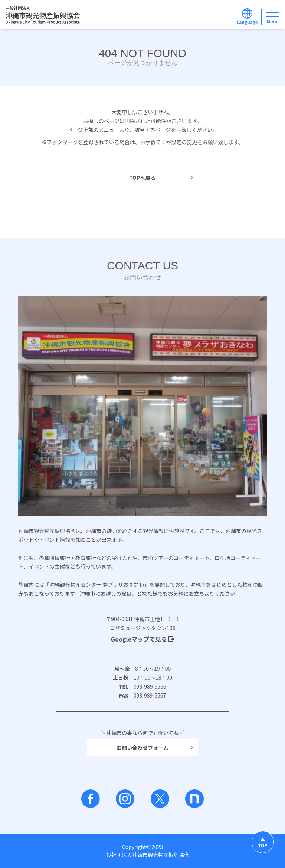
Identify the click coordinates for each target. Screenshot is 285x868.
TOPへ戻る (162, 178)
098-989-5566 (147, 686)
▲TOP (263, 842)
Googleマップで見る (142, 639)
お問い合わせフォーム (155, 748)
